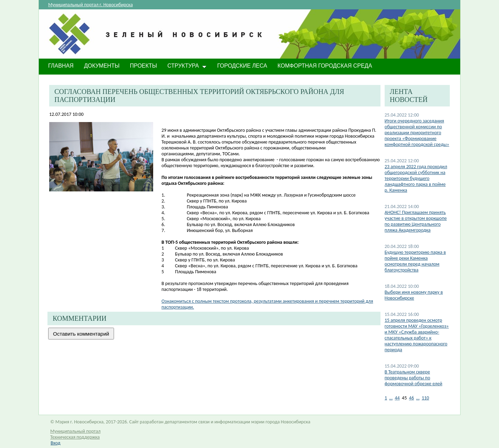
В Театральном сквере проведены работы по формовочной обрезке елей (414, 378)
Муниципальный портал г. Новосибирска (90, 5)
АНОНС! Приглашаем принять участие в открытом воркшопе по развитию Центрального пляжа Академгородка (416, 221)
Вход (55, 443)
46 (411, 398)
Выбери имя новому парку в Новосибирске (414, 295)
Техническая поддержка (75, 437)
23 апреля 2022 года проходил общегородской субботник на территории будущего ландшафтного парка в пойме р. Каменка (416, 178)
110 (425, 398)
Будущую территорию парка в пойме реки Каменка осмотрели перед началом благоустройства (415, 261)
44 (397, 398)
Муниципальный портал (75, 431)
